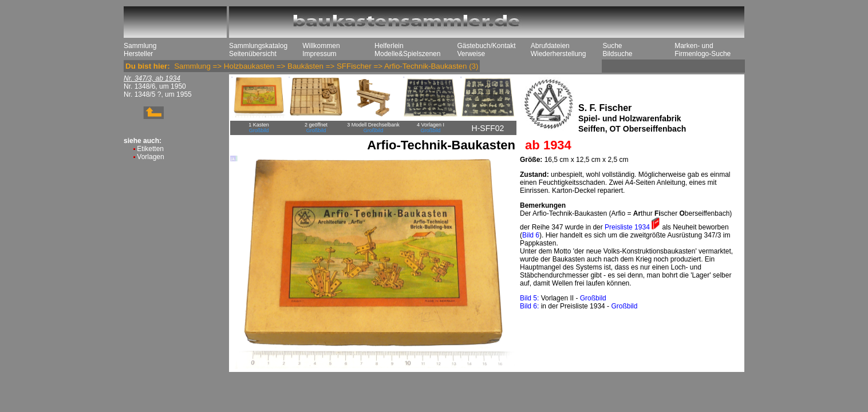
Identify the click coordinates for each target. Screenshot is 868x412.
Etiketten (150, 149)
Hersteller (138, 54)
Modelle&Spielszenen (407, 54)
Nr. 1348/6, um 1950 (155, 86)
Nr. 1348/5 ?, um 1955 (158, 94)
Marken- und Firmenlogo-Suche (703, 50)
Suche (612, 46)
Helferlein (389, 46)
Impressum (319, 54)
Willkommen (321, 46)
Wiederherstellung (559, 54)
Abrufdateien (550, 46)
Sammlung (140, 46)
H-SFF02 (488, 128)
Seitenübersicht (253, 54)
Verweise (471, 54)
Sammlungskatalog (258, 46)
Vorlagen (150, 157)
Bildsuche (617, 54)
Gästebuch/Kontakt (486, 46)
